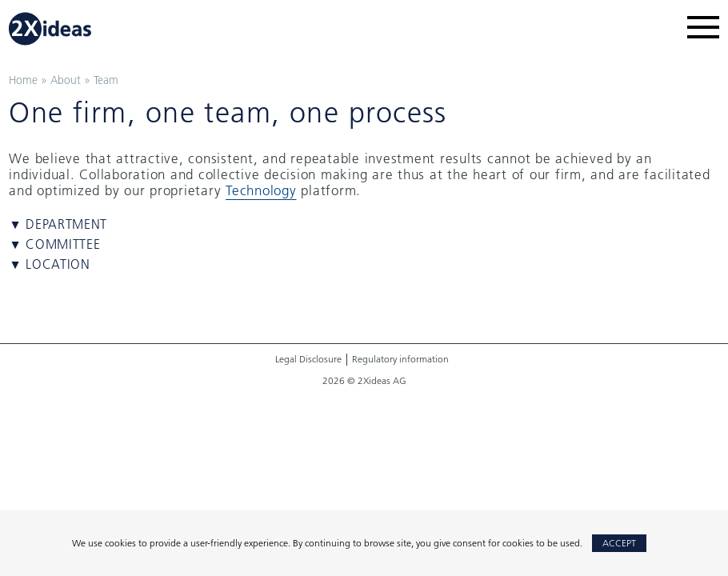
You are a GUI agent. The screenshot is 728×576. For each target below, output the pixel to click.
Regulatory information (400, 359)
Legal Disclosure (308, 359)
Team (106, 80)
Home (23, 80)
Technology (261, 190)
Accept (619, 543)
